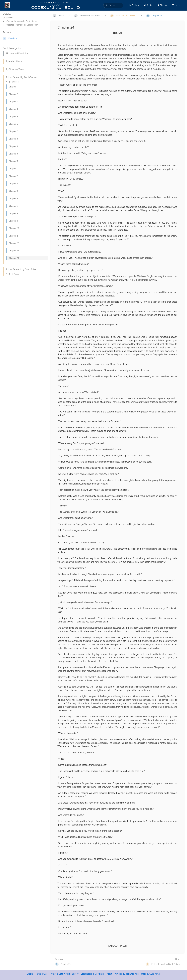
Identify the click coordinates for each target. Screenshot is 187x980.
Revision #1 (9, 18)
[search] (113, 5)
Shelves (134, 5)
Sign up (162, 5)
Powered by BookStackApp (127, 974)
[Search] (107, 5)
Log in (176, 5)
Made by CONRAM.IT (151, 974)
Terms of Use (41, 974)
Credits (30, 974)
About (109, 974)
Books (148, 5)
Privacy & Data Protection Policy (64, 974)
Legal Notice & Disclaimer (93, 974)
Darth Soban (32, 21)
